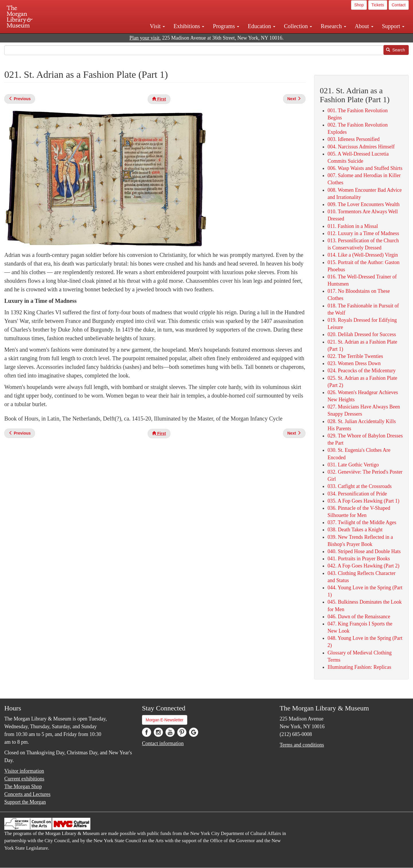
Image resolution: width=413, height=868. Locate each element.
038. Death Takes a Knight (355, 530)
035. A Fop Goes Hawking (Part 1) (364, 501)
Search (396, 50)
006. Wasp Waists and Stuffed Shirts (365, 168)
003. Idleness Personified (353, 139)
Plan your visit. (145, 38)
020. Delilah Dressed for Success (362, 334)
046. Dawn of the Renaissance (359, 617)
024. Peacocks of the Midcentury (362, 371)
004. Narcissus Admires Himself (361, 147)
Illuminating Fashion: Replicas (359, 667)
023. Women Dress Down (354, 363)
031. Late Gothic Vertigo (353, 465)
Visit (157, 26)
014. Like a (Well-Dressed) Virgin (363, 255)
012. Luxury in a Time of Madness (363, 233)
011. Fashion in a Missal (353, 226)
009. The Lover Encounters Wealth (364, 204)
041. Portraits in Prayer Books (359, 559)
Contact (399, 5)
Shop (359, 5)
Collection (298, 26)
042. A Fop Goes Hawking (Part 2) (364, 566)
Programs (226, 26)
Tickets (378, 5)
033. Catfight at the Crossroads (360, 486)
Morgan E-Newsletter (165, 720)
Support (393, 26)
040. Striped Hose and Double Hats (364, 551)
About (364, 26)
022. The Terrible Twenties (355, 356)
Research (333, 26)
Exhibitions (189, 26)
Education (262, 26)
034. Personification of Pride (357, 494)
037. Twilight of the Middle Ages (362, 522)
